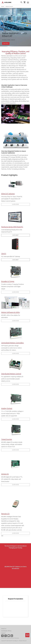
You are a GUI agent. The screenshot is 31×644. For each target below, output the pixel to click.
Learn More (6, 43)
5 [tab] (20, 45)
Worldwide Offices (6, 631)
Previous (3, 21)
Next (28, 21)
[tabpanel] (15, 27)
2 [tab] (13, 45)
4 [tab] (18, 45)
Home (3, 6)
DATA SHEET (15, 235)
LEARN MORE (15, 204)
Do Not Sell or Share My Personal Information (10, 638)
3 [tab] (16, 45)
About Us (4, 629)
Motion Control (9, 6)
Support (3, 633)
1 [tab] (11, 45)
